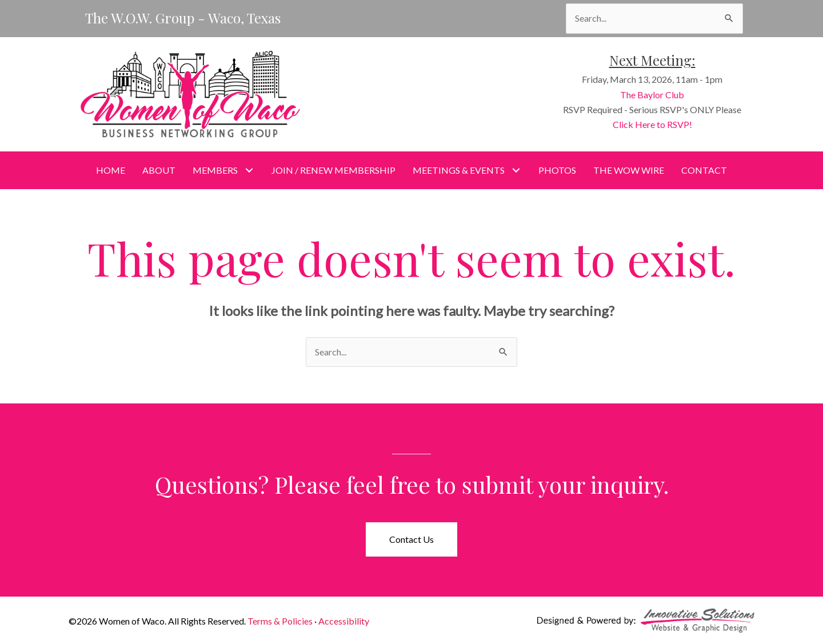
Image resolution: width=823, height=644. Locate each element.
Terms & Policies (280, 621)
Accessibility (344, 621)
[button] (249, 170)
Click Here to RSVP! (656, 124)
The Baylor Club (656, 95)
